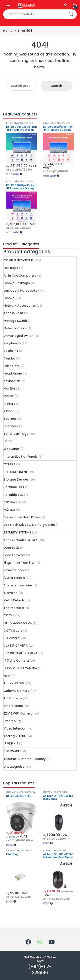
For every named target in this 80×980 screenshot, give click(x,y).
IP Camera (12, 638)
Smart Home (13, 706)
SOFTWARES (12, 751)
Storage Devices (16, 480)
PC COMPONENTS (16, 472)
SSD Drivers (12, 502)
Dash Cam (12, 366)
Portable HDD (14, 487)
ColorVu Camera (17, 691)
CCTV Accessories (18, 623)
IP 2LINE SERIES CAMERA (21, 653)
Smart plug (12, 721)
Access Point (13, 313)
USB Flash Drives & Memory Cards (29, 525)
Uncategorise (14, 767)
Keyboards (12, 381)
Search (71, 14)
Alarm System (14, 578)
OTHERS (9, 464)
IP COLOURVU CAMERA (20, 668)
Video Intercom (15, 728)
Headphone (13, 373)
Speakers (11, 426)
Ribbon (9, 411)
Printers (9, 404)
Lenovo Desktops (17, 283)
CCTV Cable (13, 631)
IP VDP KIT (11, 743)
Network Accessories (20, 306)
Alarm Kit (11, 593)
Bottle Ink (11, 351)
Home (8, 31)
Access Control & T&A (21, 540)
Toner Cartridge (16, 434)
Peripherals (12, 343)
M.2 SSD (9, 510)
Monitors (10, 388)
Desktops (11, 268)
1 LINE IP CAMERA (16, 646)
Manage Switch (15, 321)
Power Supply (14, 570)
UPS (6, 441)
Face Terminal (14, 555)
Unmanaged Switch (19, 336)
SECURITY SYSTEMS (17, 532)
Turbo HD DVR (14, 683)
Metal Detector (15, 600)
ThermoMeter (14, 608)
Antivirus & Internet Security (25, 759)
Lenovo (9, 298)
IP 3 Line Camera (16, 661)
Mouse (9, 396)
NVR (7, 676)
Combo (9, 358)
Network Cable (15, 328)
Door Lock (11, 548)
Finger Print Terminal (19, 563)
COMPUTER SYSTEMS (19, 260)
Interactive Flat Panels (20, 123)
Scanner (10, 419)
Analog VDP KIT (15, 736)
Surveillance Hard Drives (22, 517)
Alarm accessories (18, 585)
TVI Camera (13, 698)
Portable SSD (13, 495)
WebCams (12, 449)
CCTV (8, 615)
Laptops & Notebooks (20, 291)
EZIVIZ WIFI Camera (18, 713)
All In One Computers (20, 276)
